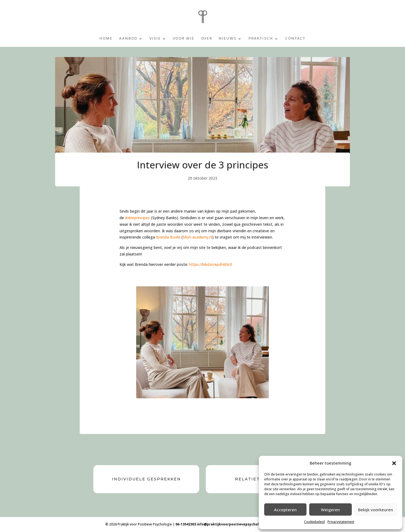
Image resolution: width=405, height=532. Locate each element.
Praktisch (261, 39)
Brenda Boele (168, 237)
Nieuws (227, 39)
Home (106, 39)
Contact (295, 39)
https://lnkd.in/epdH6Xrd (210, 264)
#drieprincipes (137, 218)
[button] (394, 463)
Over (206, 39)
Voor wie (184, 39)
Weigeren (330, 510)
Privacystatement (341, 522)
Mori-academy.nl (198, 237)
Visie (155, 39)
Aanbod (128, 39)
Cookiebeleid (314, 522)
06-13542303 (186, 524)
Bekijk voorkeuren (376, 510)
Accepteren (285, 510)
